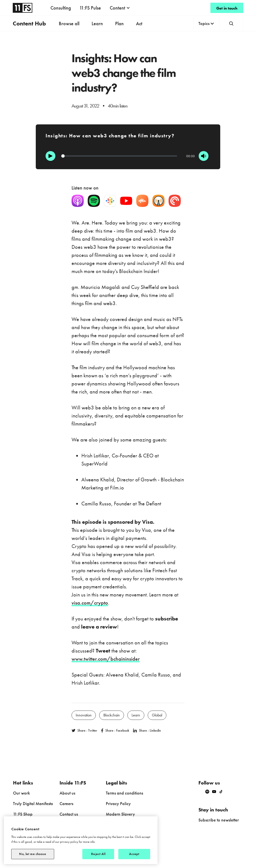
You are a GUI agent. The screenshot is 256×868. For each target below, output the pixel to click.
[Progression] (119, 156)
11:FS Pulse (90, 8)
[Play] (50, 156)
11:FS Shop (23, 814)
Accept (134, 854)
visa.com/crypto (90, 603)
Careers (66, 803)
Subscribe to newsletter (219, 820)
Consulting (61, 8)
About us (67, 793)
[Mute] (204, 156)
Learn (97, 24)
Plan (119, 24)
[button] (120, 8)
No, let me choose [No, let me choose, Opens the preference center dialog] (33, 854)
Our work (21, 793)
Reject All (98, 854)
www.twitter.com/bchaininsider (106, 659)
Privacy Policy (118, 803)
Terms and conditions (124, 793)
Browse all (69, 24)
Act (139, 24)
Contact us (69, 814)
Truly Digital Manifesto (33, 803)
